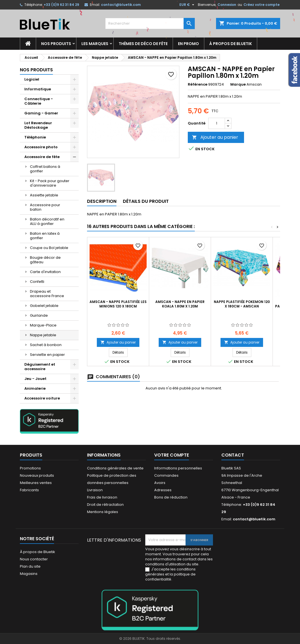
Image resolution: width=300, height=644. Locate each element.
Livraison (95, 490)
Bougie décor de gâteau (45, 260)
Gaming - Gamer (41, 113)
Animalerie (35, 388)
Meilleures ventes (36, 483)
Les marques (95, 44)
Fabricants (29, 490)
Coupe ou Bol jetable (49, 248)
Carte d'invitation (45, 272)
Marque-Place (43, 325)
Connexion (227, 5)
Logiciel (32, 79)
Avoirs (160, 483)
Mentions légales (103, 512)
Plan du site (30, 566)
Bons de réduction (171, 497)
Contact (233, 455)
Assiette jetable (44, 195)
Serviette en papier (47, 355)
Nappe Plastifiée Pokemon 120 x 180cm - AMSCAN (242, 304)
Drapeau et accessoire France (47, 294)
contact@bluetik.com (121, 5)
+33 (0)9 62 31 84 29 (61, 5)
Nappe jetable (43, 335)
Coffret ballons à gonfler (45, 169)
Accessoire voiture (42, 398)
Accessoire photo (41, 147)
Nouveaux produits (37, 475)
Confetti (37, 282)
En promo (188, 44)
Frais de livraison (102, 497)
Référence (198, 84)
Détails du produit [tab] (146, 201)
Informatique (38, 89)
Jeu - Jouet (35, 379)
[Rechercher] (150, 23)
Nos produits (56, 44)
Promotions (30, 468)
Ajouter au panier (215, 137)
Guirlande (39, 315)
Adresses (163, 490)
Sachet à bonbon (46, 345)
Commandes (166, 475)
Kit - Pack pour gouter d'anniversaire (50, 183)
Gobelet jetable (44, 306)
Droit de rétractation (105, 505)
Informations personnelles (178, 468)
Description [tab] (102, 201)
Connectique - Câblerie (39, 101)
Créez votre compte (262, 5)
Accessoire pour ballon (45, 207)
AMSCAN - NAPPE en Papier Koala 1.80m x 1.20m (180, 304)
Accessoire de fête (42, 157)
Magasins (29, 574)
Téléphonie (35, 137)
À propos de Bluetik (231, 44)
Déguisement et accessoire (40, 367)
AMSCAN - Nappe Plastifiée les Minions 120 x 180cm (118, 304)
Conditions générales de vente (115, 468)
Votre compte (172, 455)
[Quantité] (217, 123)
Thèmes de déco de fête (143, 44)
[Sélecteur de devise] (187, 5)
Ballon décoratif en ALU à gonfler (47, 221)
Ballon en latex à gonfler (45, 236)
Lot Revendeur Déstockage (38, 125)
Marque (238, 84)
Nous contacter (34, 559)
